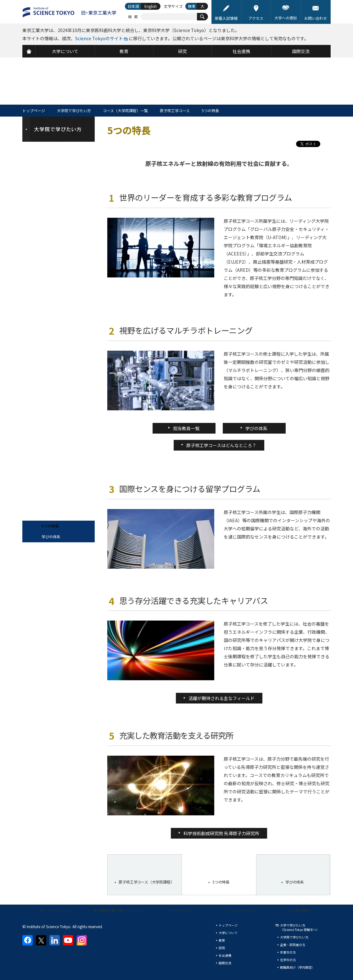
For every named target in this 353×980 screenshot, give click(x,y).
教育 (222, 940)
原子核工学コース (175, 110)
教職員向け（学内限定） (297, 967)
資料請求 (302, 910)
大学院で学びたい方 (74, 110)
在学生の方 (288, 960)
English (151, 6)
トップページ (34, 110)
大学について (228, 933)
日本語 (133, 6)
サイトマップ (179, 910)
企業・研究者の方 (293, 945)
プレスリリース (241, 910)
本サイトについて (55, 910)
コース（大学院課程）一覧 (125, 110)
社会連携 (225, 955)
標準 (192, 6)
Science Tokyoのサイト (99, 38)
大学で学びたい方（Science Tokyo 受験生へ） (300, 927)
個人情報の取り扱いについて (117, 910)
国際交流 (225, 963)
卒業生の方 (288, 952)
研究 (222, 948)
